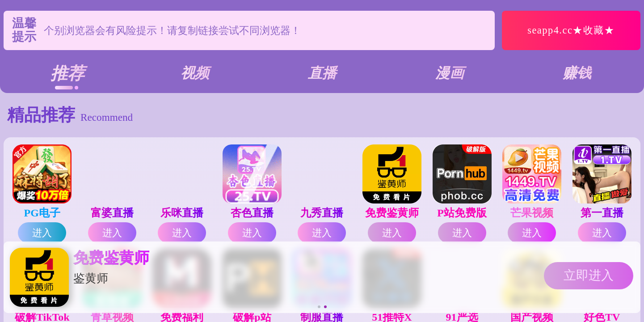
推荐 (67, 73)
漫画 (450, 73)
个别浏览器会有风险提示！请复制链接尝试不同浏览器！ (172, 30)
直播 (322, 73)
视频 (195, 73)
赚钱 (577, 73)
